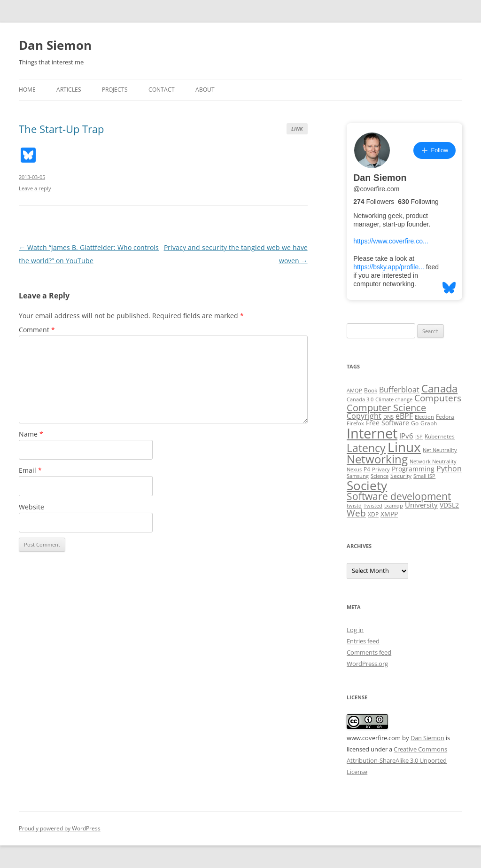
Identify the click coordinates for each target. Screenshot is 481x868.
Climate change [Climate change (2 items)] (394, 399)
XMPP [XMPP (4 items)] (389, 514)
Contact (162, 90)
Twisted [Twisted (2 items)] (373, 506)
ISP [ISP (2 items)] (419, 437)
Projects (115, 90)
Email (30, 470)
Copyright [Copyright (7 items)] (364, 416)
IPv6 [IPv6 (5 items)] (406, 436)
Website (31, 507)
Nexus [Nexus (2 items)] (354, 469)
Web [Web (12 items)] (356, 513)
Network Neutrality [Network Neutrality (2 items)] (433, 461)
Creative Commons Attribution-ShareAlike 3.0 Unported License (397, 760)
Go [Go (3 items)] (415, 423)
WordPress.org (367, 664)
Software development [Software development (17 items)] (399, 496)
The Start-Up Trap (61, 129)
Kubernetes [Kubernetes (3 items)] (440, 436)
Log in (355, 630)
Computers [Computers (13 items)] (438, 398)
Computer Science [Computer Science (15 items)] (386, 407)
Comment (37, 330)
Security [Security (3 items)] (401, 476)
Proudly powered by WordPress (60, 828)
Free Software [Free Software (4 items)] (388, 423)
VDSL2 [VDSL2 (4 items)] (449, 505)
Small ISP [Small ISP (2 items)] (424, 476)
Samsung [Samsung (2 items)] (358, 476)
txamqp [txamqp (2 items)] (394, 506)
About (205, 90)
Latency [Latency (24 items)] (366, 448)
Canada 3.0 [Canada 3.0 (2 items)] (360, 399)
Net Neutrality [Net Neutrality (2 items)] (440, 450)
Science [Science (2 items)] (380, 476)
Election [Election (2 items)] (424, 417)
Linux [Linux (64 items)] (404, 447)
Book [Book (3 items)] (371, 390)
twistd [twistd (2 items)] (354, 506)
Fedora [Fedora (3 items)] (445, 417)
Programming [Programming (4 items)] (413, 469)
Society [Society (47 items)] (367, 485)
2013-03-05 (32, 177)
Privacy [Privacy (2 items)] (381, 469)
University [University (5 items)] (421, 505)
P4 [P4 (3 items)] (367, 469)
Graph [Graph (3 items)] (429, 423)
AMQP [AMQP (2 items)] (354, 391)
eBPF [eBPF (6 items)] (404, 416)
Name (31, 434)
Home (27, 90)
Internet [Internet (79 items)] (372, 433)
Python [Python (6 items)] (449, 469)
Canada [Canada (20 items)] (439, 388)
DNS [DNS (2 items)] (388, 417)
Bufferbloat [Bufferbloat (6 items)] (399, 390)
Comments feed (369, 652)
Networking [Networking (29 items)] (377, 459)
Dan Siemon (55, 45)
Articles (69, 90)
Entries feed (363, 641)
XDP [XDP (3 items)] (373, 514)
